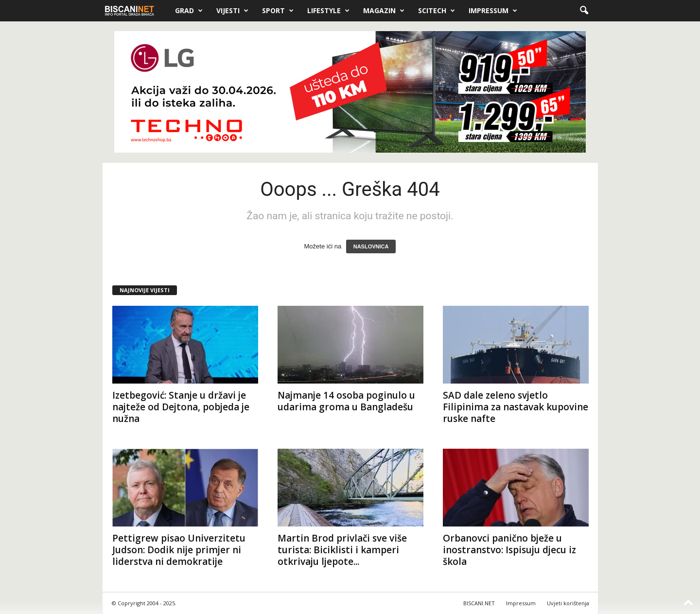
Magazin (384, 11)
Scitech (437, 11)
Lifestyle (328, 11)
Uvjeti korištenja (568, 603)
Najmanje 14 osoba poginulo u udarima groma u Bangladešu (346, 401)
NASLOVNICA (371, 246)
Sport (278, 11)
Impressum (493, 11)
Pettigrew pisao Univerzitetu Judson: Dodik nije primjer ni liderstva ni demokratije (179, 550)
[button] (584, 11)
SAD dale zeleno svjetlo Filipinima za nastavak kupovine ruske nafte (516, 407)
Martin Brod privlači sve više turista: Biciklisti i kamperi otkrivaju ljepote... (342, 550)
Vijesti (232, 11)
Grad (189, 11)
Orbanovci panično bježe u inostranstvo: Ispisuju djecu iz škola (509, 550)
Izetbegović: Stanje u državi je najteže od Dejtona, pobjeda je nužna (181, 407)
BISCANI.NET (479, 603)
